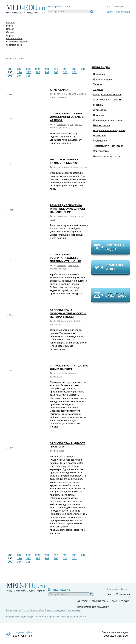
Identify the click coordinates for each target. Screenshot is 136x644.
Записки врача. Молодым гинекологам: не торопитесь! (68, 313)
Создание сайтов (23, 633)
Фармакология (101, 151)
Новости (17, 610)
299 (47, 72)
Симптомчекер (73, 610)
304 (19, 76)
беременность (64, 321)
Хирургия (98, 89)
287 (19, 69)
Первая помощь (102, 125)
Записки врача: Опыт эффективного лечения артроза (68, 117)
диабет (60, 451)
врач (70, 124)
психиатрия (63, 167)
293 (74, 69)
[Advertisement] (112, 200)
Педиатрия (99, 74)
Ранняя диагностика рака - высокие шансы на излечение (67, 209)
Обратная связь (100, 601)
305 (28, 76)
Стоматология (101, 141)
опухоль (63, 97)
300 (56, 72)
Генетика (98, 105)
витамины (56, 324)
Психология (99, 136)
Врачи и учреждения (55, 610)
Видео (9, 610)
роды (77, 321)
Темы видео (101, 67)
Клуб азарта (59, 90)
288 (28, 69)
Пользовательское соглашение (93, 607)
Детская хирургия (102, 79)
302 (74, 72)
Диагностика (100, 110)
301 (65, 72)
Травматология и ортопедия (108, 146)
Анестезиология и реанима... (109, 100)
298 (38, 72)
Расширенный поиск (59, 6)
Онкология (99, 115)
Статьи (20, 59)
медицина (70, 373)
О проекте (82, 601)
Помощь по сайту (121, 601)
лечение (61, 94)
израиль (72, 94)
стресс (84, 167)
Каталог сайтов (37, 610)
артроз (79, 124)
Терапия (98, 84)
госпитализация (59, 269)
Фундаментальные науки (106, 156)
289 (37, 69)
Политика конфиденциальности (70, 617)
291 (56, 69)
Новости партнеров (44, 617)
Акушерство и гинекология (107, 95)
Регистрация (123, 12)
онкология (62, 216)
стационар (73, 265)
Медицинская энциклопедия (20, 617)
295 (10, 72)
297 (29, 72)
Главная (10, 59)
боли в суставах (59, 128)
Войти (110, 12)
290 (47, 69)
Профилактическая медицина (109, 130)
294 (83, 69)
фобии (75, 167)
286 (10, 69)
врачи (60, 373)
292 (65, 69)
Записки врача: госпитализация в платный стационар (66, 258)
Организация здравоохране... (109, 120)
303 (10, 76)
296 (20, 72)
